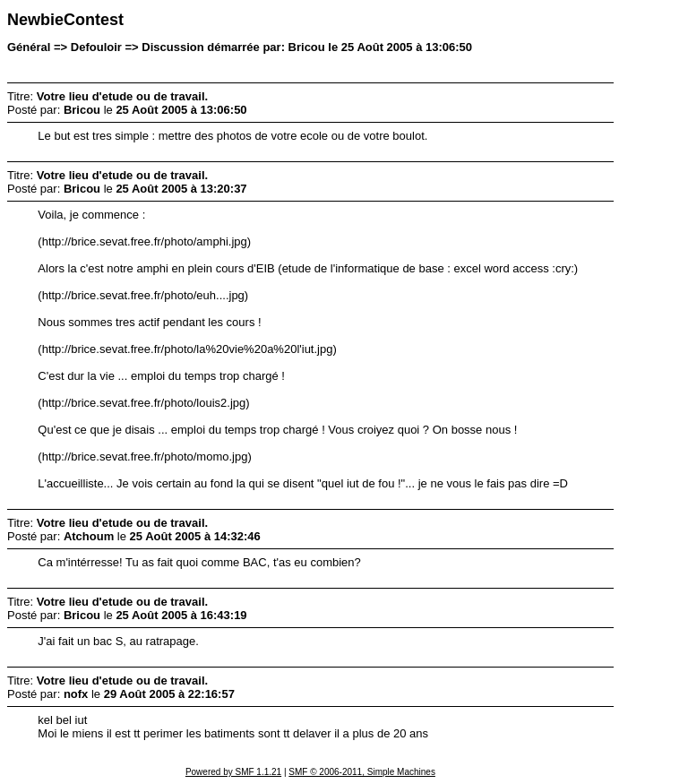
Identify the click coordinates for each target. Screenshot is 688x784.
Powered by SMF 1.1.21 (233, 772)
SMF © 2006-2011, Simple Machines (362, 772)
